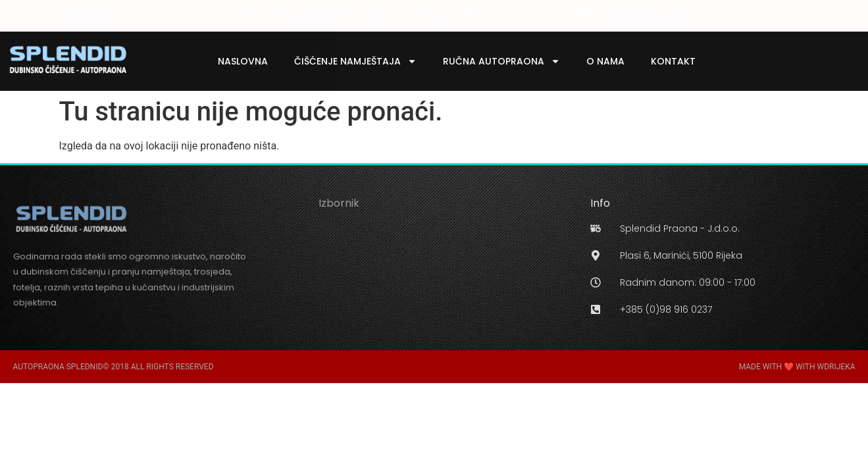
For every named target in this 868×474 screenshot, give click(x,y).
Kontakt (673, 61)
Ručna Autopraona (501, 61)
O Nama (605, 61)
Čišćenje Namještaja (355, 61)
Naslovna (243, 61)
